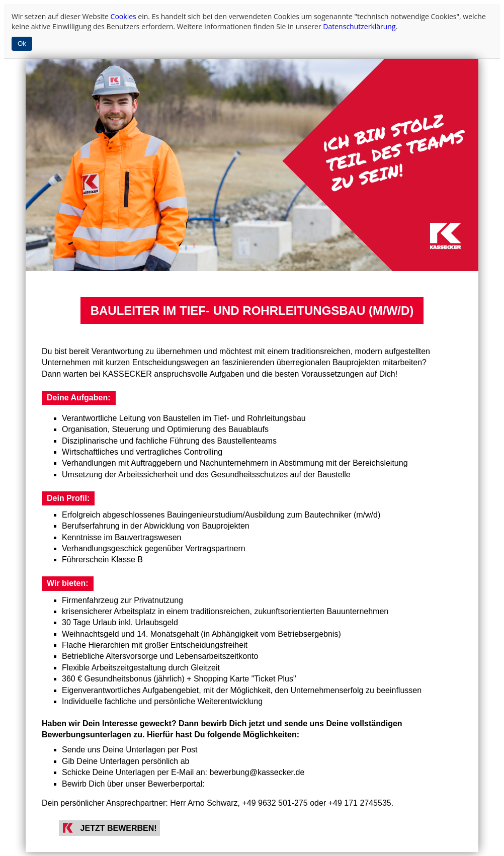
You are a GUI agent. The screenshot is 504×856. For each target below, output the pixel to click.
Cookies (123, 16)
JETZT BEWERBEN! (119, 828)
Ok (22, 44)
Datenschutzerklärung (359, 26)
